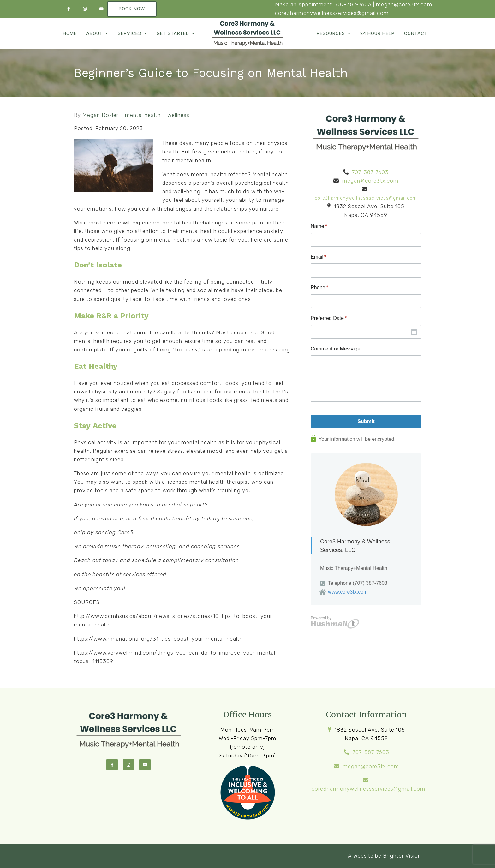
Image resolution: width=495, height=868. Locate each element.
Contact (416, 33)
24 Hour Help (377, 33)
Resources (331, 33)
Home (70, 33)
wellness (178, 115)
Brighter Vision (402, 856)
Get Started (173, 33)
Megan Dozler (100, 115)
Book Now (132, 9)
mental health (143, 115)
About (94, 33)
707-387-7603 (353, 4)
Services (130, 33)
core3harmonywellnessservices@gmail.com (332, 13)
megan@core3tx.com (404, 4)
